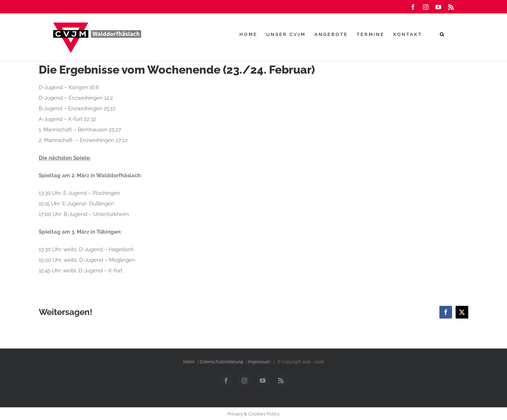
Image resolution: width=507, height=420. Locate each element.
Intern (189, 362)
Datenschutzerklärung (221, 362)
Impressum (259, 362)
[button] (442, 34)
